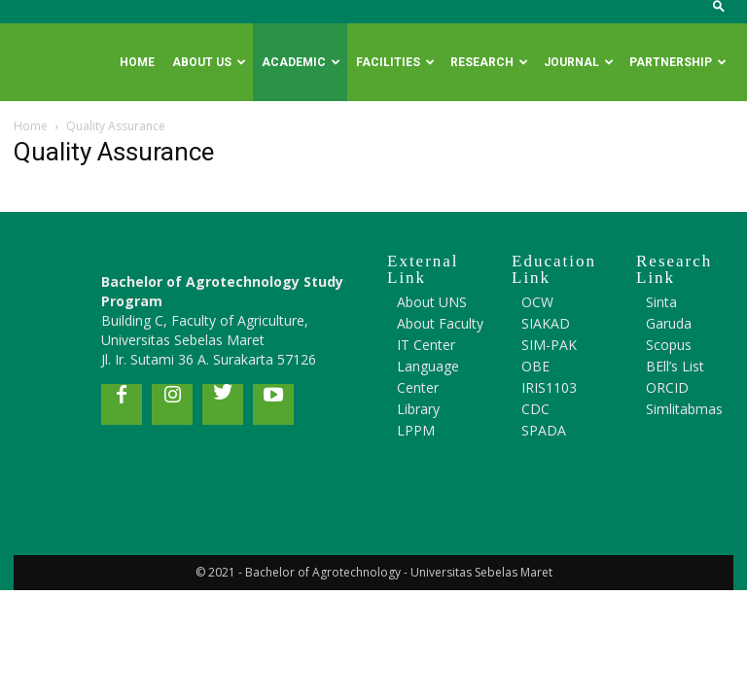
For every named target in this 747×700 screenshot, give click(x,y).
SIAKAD (546, 323)
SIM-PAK (549, 345)
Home (137, 62)
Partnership (678, 62)
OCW (537, 302)
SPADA (544, 430)
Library (418, 409)
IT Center (426, 345)
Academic (301, 62)
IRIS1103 (549, 387)
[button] (719, 10)
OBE (535, 366)
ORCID (667, 387)
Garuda (669, 323)
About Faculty (440, 323)
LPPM (416, 430)
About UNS (432, 302)
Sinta (661, 302)
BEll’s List (675, 366)
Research (489, 62)
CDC (535, 409)
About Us (209, 62)
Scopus (669, 345)
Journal (579, 62)
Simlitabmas (684, 409)
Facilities (395, 62)
